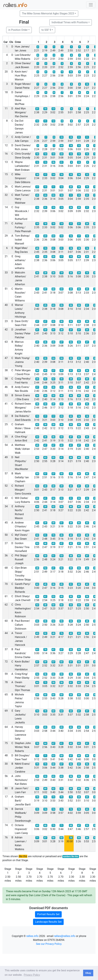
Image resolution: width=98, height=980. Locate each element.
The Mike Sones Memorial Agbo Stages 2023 (48, 14)
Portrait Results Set (48, 914)
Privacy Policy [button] (32, 975)
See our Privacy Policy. (49, 944)
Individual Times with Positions (70, 22)
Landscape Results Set (48, 922)
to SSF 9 (46, 30)
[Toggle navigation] (91, 5)
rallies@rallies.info (65, 936)
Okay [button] (88, 973)
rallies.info (32, 936)
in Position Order (18, 30)
